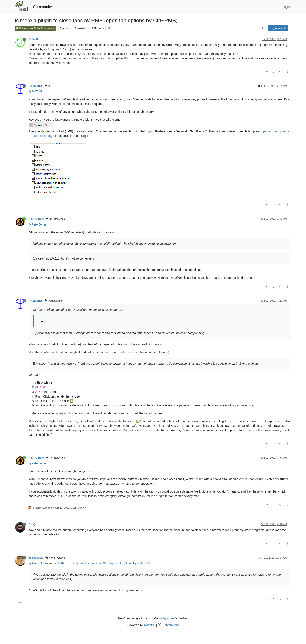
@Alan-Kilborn (38, 563)
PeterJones (36, 86)
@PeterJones (55, 219)
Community (42, 7)
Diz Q (32, 524)
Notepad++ (166, 618)
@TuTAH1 (52, 86)
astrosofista (36, 558)
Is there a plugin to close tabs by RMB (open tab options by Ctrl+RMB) (105, 563)
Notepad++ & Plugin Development (36, 28)
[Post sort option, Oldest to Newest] (262, 28)
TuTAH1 (33, 39)
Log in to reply (278, 28)
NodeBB (150, 625)
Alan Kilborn (36, 219)
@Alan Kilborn (54, 301)
